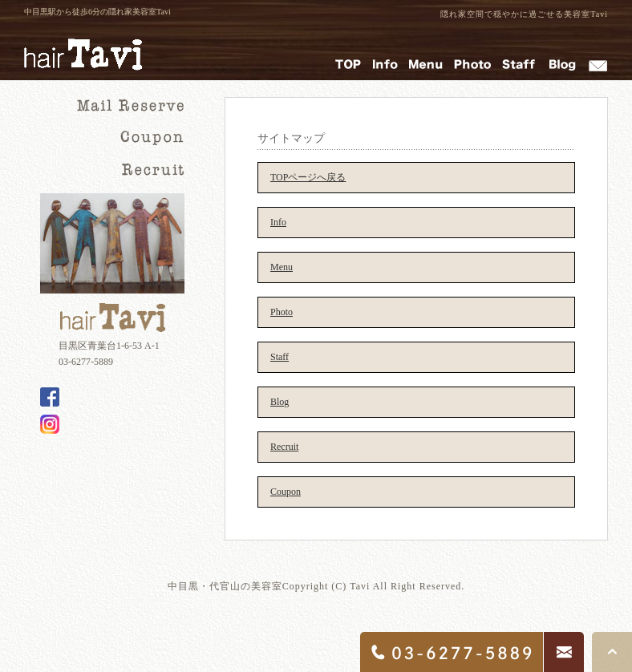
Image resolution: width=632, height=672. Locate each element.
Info (278, 222)
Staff (280, 357)
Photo (282, 312)
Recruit (284, 447)
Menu (282, 267)
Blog (280, 402)
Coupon (286, 492)
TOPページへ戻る (308, 177)
